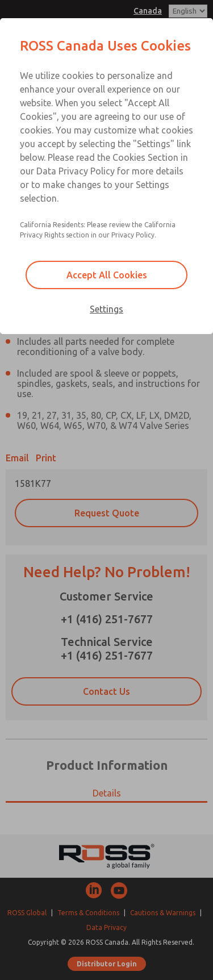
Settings (106, 309)
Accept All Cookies (107, 275)
